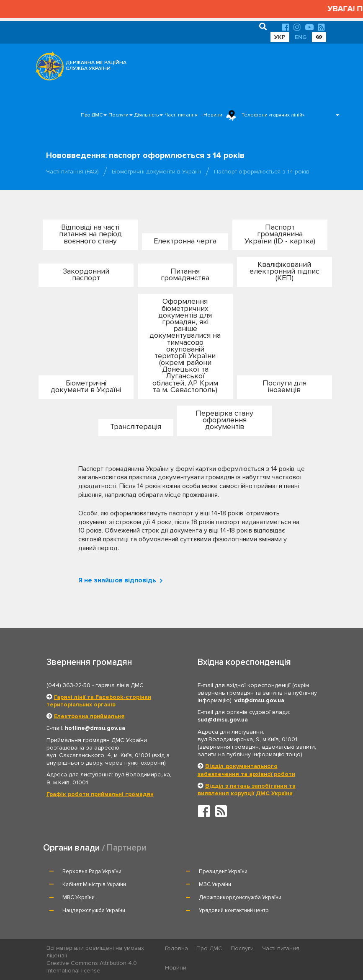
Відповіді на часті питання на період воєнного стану (90, 234)
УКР (280, 37)
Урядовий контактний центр (234, 910)
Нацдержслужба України (94, 910)
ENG (301, 37)
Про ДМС (92, 115)
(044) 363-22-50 (68, 685)
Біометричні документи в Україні (156, 172)
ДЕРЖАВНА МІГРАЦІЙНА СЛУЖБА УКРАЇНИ (96, 66)
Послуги (118, 115)
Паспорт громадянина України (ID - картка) (280, 234)
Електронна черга (185, 241)
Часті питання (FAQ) (72, 172)
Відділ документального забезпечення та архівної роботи (246, 770)
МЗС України (215, 884)
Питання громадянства (185, 274)
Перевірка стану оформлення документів (224, 420)
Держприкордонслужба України (240, 897)
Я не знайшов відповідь (119, 580)
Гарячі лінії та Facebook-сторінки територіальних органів (99, 701)
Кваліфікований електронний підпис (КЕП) (284, 271)
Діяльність (147, 115)
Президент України (223, 871)
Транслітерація (136, 427)
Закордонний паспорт (86, 274)
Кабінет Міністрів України (94, 884)
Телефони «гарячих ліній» (273, 115)
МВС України (79, 897)
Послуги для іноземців (284, 386)
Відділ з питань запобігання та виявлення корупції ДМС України (247, 790)
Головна (176, 948)
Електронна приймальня (89, 716)
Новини (213, 115)
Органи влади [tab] (71, 848)
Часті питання (181, 115)
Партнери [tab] (126, 848)
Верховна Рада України (92, 871)
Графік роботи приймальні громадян (100, 794)
